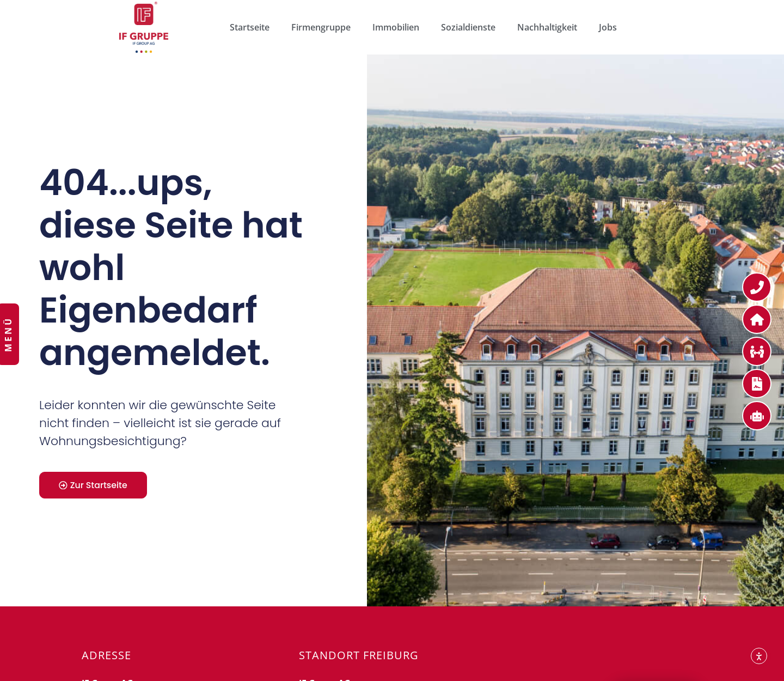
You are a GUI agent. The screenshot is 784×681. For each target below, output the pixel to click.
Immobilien (396, 27)
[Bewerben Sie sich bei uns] (757, 351)
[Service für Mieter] (757, 319)
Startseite (250, 27)
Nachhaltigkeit (547, 27)
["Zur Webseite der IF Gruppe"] (144, 28)
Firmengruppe (321, 27)
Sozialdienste (468, 27)
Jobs (608, 27)
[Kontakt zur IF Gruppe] (757, 287)
